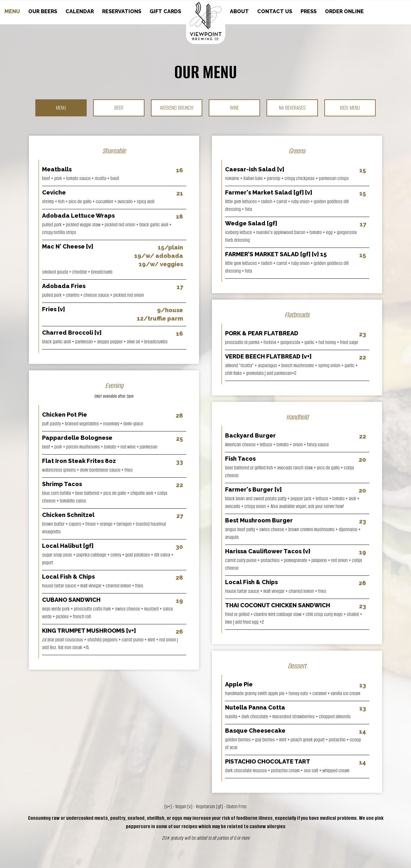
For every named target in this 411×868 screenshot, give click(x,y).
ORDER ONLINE (344, 11)
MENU (13, 11)
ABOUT (240, 11)
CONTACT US (275, 11)
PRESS (309, 11)
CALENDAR (80, 11)
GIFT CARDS (165, 11)
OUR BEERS (43, 11)
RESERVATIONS (122, 11)
